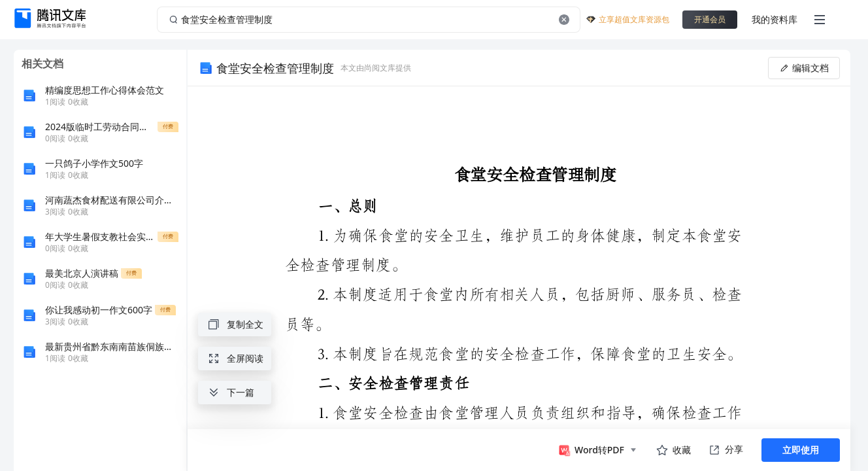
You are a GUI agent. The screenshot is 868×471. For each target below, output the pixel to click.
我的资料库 (775, 19)
